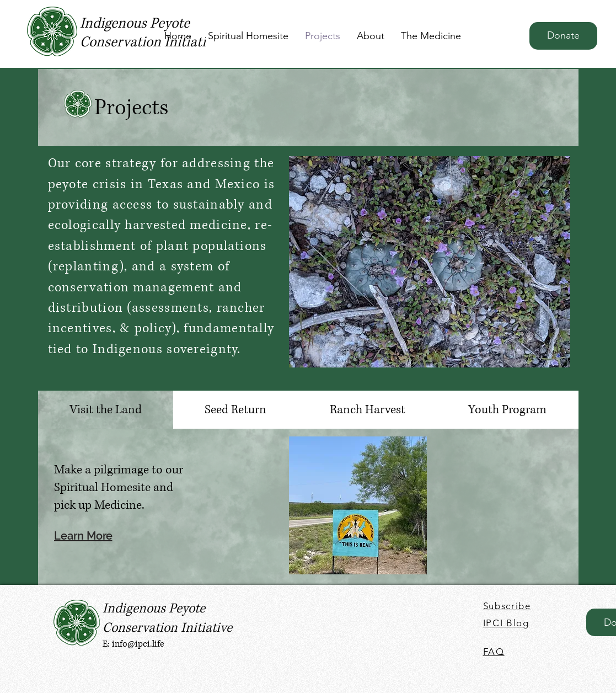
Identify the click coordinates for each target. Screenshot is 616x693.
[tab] (106, 410)
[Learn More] (91, 535)
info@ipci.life (138, 644)
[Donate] (563, 36)
